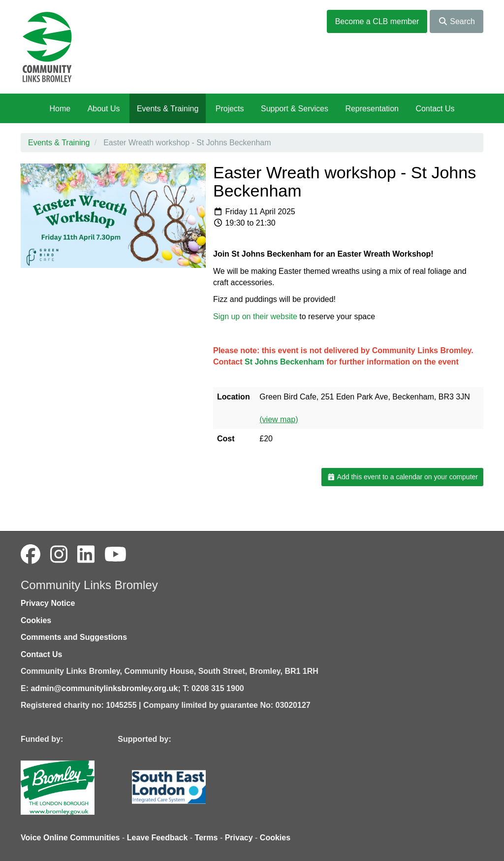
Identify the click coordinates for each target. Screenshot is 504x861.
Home (60, 109)
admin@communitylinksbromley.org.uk (104, 688)
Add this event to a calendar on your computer (402, 477)
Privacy (239, 838)
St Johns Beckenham (284, 362)
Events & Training (168, 109)
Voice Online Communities (70, 838)
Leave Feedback (157, 838)
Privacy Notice (48, 603)
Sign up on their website (255, 316)
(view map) (279, 419)
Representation (372, 109)
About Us (104, 109)
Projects (230, 109)
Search (457, 21)
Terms (206, 838)
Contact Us (435, 109)
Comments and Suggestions (74, 637)
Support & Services (295, 109)
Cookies (36, 620)
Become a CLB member (377, 21)
